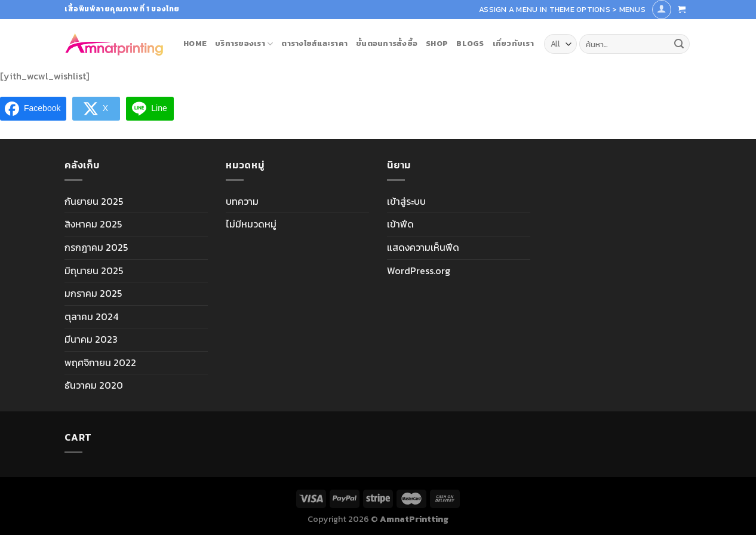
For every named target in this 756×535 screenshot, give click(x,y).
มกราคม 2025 (93, 293)
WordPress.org (419, 270)
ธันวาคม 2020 (94, 385)
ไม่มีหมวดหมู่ (251, 224)
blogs (470, 43)
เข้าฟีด (400, 224)
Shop (437, 43)
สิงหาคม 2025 (93, 224)
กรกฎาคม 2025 (96, 247)
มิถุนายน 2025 (94, 270)
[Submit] (679, 44)
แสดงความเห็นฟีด (423, 247)
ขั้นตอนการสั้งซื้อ (387, 43)
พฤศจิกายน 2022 (100, 362)
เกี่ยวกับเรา (513, 43)
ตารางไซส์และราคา (314, 43)
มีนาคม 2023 (91, 339)
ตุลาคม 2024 (91, 316)
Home (195, 43)
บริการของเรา (244, 44)
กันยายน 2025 (94, 201)
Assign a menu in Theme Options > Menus (562, 9)
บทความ (242, 201)
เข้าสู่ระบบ (406, 201)
